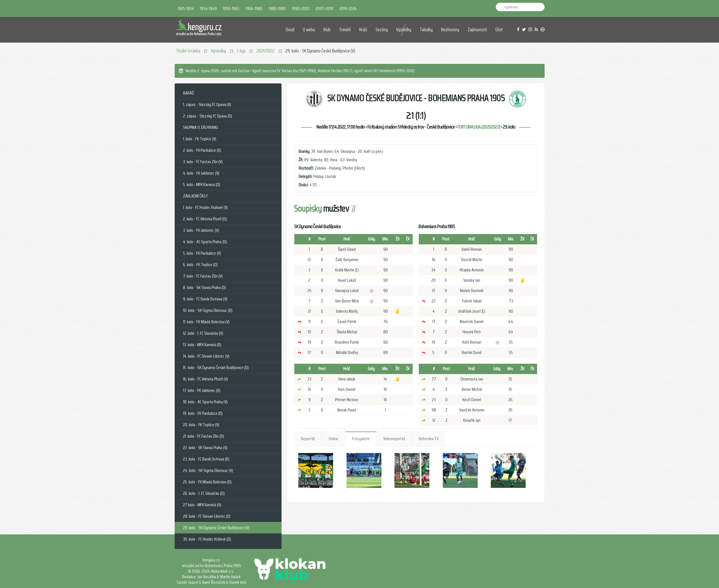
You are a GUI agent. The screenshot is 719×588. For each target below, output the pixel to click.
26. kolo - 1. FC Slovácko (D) (204, 493)
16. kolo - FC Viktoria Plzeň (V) (205, 379)
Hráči (363, 30)
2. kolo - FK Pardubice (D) (202, 150)
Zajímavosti (477, 30)
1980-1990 (277, 9)
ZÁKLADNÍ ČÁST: (196, 196)
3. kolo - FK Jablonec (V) (201, 230)
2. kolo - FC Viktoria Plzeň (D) (205, 219)
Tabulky (426, 30)
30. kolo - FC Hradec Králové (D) (207, 539)
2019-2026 (348, 9)
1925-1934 (186, 9)
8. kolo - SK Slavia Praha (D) (205, 287)
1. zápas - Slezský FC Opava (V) (207, 104)
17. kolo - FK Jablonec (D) (202, 390)
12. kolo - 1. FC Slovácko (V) (203, 333)
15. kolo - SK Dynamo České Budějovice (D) (216, 367)
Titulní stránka (188, 51)
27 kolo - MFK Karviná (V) (202, 505)
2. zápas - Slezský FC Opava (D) (208, 116)
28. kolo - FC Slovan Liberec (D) (207, 516)
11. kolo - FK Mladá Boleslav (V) (206, 322)
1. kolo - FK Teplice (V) (200, 139)
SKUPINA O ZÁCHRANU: (201, 127)
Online (334, 439)
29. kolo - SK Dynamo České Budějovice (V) (216, 528)
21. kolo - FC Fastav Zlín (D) (204, 436)
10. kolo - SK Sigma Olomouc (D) (208, 310)
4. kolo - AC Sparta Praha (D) (205, 242)
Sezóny (382, 30)
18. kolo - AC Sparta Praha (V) (205, 402)
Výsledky (404, 30)
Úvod (290, 30)
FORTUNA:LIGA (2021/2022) (479, 127)
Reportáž (308, 439)
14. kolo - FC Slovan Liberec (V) (206, 356)
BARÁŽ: (189, 93)
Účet (499, 30)
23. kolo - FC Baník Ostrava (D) (206, 459)
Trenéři (345, 30)
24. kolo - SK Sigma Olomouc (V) (208, 470)
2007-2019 (324, 9)
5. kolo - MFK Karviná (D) (202, 185)
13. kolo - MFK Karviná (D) (202, 345)
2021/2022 (265, 51)
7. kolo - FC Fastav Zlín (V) (203, 276)
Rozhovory (450, 30)
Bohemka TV (429, 439)
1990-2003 (301, 9)
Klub (327, 30)
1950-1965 (231, 9)
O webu (309, 30)
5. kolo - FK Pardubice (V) (202, 253)
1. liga (241, 51)
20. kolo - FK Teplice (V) (201, 425)
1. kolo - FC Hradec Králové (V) (205, 207)
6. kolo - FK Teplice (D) (200, 265)
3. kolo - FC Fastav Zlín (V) (203, 162)
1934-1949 (208, 9)
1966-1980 (254, 9)
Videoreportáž (394, 439)
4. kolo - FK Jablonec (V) (201, 173)
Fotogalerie (361, 439)
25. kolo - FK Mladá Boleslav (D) (207, 482)
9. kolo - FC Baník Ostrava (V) (205, 299)
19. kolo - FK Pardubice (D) (203, 413)
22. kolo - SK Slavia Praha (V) (205, 448)
